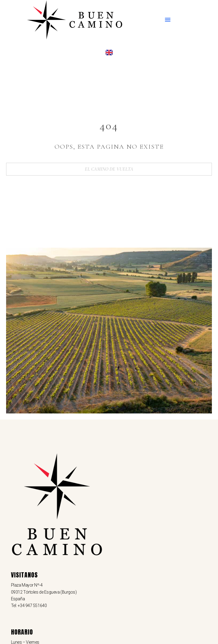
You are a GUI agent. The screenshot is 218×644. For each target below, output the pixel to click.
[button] (168, 20)
